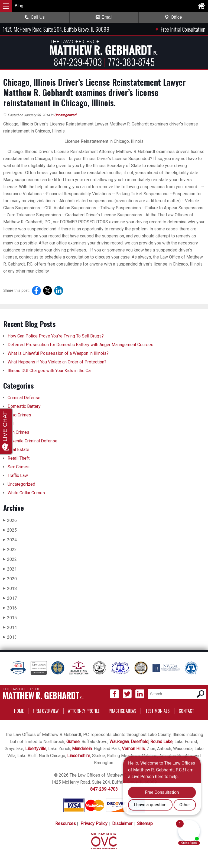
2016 (10, 608)
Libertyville (36, 749)
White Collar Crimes (26, 493)
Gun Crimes (18, 432)
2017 (10, 598)
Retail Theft (19, 458)
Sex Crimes (19, 467)
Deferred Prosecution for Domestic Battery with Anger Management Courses (80, 345)
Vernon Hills (133, 749)
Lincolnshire (79, 756)
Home (19, 711)
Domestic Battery (24, 406)
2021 (10, 569)
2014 (10, 627)
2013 (10, 637)
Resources (66, 824)
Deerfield (140, 742)
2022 (10, 559)
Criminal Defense (24, 398)
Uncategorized (65, 115)
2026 (10, 520)
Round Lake (161, 742)
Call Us (35, 17)
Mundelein (82, 749)
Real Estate (18, 450)
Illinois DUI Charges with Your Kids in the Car (50, 371)
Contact (186, 711)
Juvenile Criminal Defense (32, 441)
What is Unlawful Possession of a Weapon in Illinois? (58, 353)
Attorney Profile (84, 711)
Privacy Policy (94, 824)
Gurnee (73, 742)
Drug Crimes (19, 415)
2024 (10, 540)
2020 (10, 579)
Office (173, 17)
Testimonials (157, 711)
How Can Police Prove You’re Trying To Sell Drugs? (56, 336)
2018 (10, 589)
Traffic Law (18, 476)
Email (104, 17)
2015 (10, 618)
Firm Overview (46, 711)
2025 (10, 530)
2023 (10, 550)
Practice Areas (122, 711)
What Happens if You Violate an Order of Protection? (57, 362)
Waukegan (119, 742)
